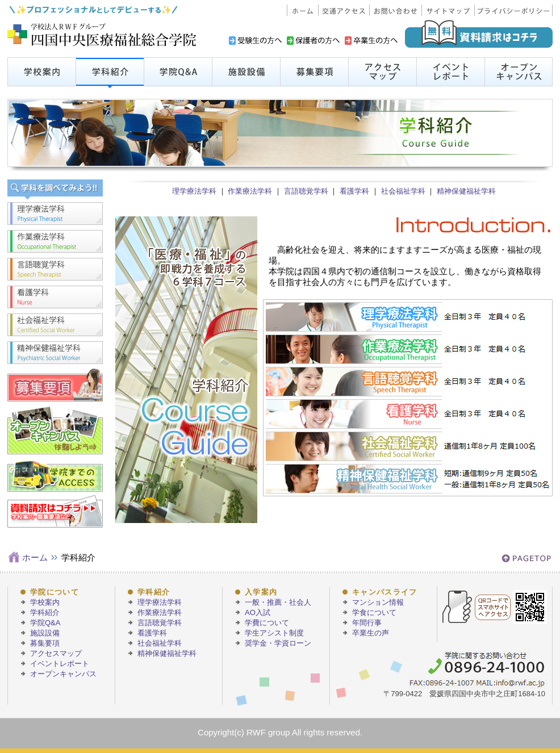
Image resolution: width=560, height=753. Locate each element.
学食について (374, 612)
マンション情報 (378, 602)
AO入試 (258, 612)
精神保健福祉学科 (466, 191)
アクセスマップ (56, 653)
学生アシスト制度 (274, 633)
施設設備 (45, 633)
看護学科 (354, 191)
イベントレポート (60, 664)
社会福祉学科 (403, 191)
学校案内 (45, 602)
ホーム (35, 557)
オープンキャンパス (63, 674)
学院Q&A (45, 623)
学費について (267, 623)
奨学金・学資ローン (278, 643)
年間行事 (367, 623)
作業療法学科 (250, 191)
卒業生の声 (371, 633)
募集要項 (45, 643)
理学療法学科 (194, 191)
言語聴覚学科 (306, 191)
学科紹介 (45, 612)
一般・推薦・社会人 (278, 602)
